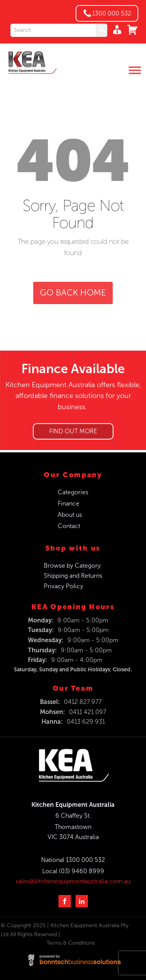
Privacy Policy (64, 586)
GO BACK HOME (73, 293)
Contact (69, 526)
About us (70, 515)
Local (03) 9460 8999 (73, 871)
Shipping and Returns (73, 576)
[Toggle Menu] (135, 70)
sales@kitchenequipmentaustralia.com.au (73, 881)
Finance (69, 503)
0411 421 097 (88, 712)
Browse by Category (72, 566)
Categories (73, 492)
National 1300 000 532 (73, 860)
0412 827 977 (83, 702)
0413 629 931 (86, 722)
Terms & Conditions (71, 943)
